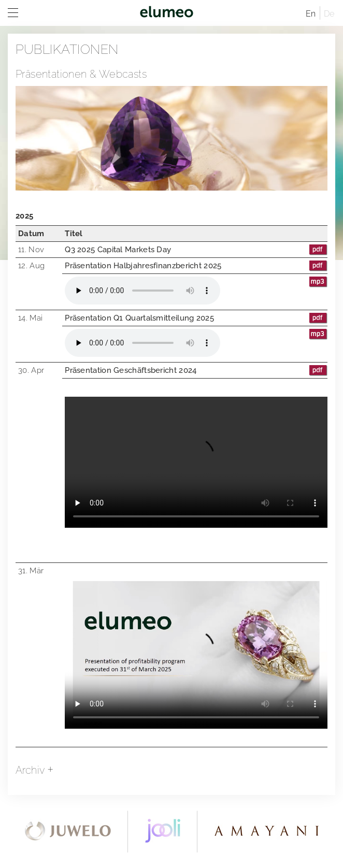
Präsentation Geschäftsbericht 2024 (196, 370)
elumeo (166, 13)
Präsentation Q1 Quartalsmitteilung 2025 (196, 318)
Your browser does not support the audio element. (142, 291)
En (311, 14)
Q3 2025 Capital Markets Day (196, 250)
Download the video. (196, 655)
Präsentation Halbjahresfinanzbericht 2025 (196, 266)
